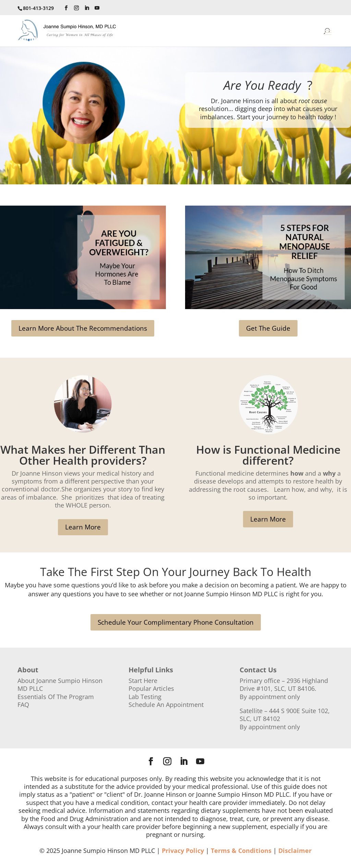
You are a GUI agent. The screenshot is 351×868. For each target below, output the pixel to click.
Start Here (143, 681)
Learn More (83, 527)
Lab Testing (145, 697)
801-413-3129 (38, 8)
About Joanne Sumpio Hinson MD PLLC (60, 684)
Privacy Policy (183, 851)
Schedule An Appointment (166, 705)
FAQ (23, 705)
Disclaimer (295, 851)
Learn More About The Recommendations (83, 328)
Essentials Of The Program (56, 697)
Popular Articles (151, 688)
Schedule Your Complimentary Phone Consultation (176, 622)
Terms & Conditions (241, 851)
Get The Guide (268, 328)
